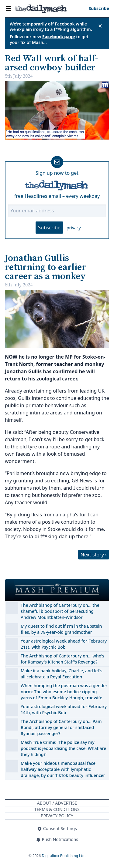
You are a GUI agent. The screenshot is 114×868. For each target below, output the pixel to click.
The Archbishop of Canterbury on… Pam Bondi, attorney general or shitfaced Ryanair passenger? (61, 727)
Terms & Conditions (57, 809)
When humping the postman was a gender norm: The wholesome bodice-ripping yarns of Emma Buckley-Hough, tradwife (64, 692)
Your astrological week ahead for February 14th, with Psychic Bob (64, 709)
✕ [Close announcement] (100, 26)
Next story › (94, 555)
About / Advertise (57, 803)
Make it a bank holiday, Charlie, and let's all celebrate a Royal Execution (62, 674)
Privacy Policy (57, 816)
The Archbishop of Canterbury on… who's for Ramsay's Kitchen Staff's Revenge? (62, 659)
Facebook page (59, 37)
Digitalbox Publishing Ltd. (64, 856)
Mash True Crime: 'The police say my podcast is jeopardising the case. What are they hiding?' (63, 748)
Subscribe (49, 228)
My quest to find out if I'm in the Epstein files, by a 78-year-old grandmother (61, 629)
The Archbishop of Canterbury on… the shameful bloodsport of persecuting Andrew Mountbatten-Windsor (60, 611)
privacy (74, 228)
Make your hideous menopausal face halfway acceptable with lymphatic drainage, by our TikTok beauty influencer (63, 769)
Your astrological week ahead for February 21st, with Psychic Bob (64, 644)
